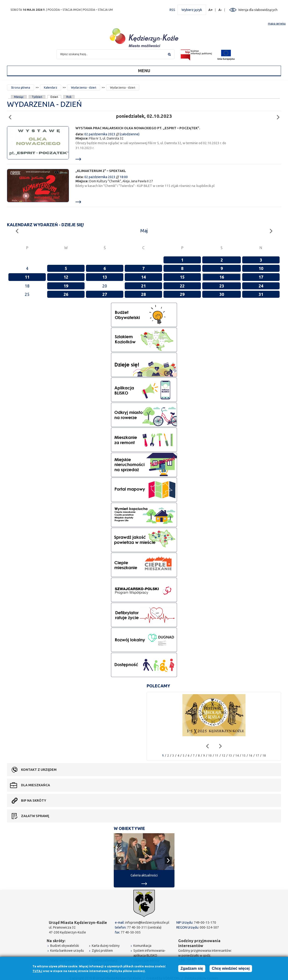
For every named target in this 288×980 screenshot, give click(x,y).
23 (222, 286)
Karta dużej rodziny (106, 946)
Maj (144, 231)
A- (220, 10)
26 (66, 294)
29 (182, 294)
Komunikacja (142, 946)
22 (182, 286)
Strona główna (21, 88)
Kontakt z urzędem (39, 770)
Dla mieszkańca (36, 785)
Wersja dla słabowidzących (258, 10)
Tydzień (37, 97)
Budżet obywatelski (65, 946)
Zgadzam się (192, 969)
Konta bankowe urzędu (67, 951)
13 (105, 277)
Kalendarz (51, 88)
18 (264, 756)
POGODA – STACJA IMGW (64, 10)
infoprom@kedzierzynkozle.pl (147, 923)
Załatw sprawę (35, 816)
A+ (211, 10)
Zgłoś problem (102, 951)
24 (261, 286)
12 (66, 277)
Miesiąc (19, 97)
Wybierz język (192, 10)
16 (222, 277)
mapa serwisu (277, 23)
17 (261, 277)
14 (143, 277)
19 (66, 286)
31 (261, 294)
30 (222, 294)
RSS (172, 10)
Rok (69, 97)
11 (27, 277)
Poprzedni (11, 115)
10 (261, 268)
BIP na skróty (34, 801)
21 (143, 286)
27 (105, 294)
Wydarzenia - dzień (84, 88)
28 (143, 294)
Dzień (54, 97)
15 (182, 277)
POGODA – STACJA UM (98, 10)
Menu (144, 71)
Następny (279, 115)
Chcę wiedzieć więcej (231, 969)
